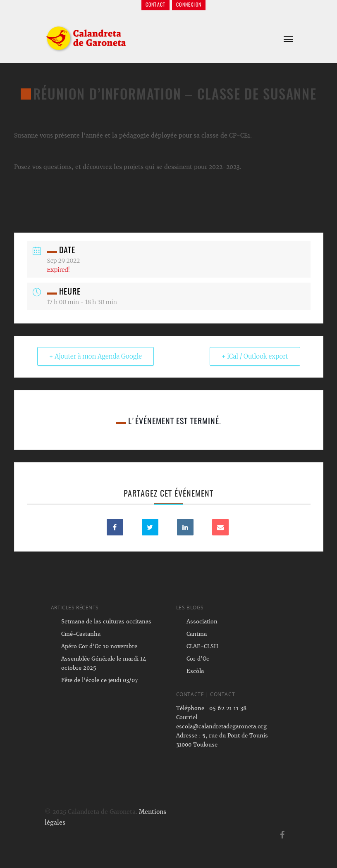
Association (202, 622)
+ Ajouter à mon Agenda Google (96, 356)
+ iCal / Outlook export (255, 356)
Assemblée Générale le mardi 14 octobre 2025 (104, 663)
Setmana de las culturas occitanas (106, 622)
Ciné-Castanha (81, 634)
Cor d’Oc (198, 659)
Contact (155, 5)
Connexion (189, 5)
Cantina (197, 634)
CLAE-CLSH (202, 646)
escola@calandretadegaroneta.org (221, 727)
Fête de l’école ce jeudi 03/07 (99, 680)
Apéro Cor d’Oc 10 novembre (99, 646)
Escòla (195, 671)
